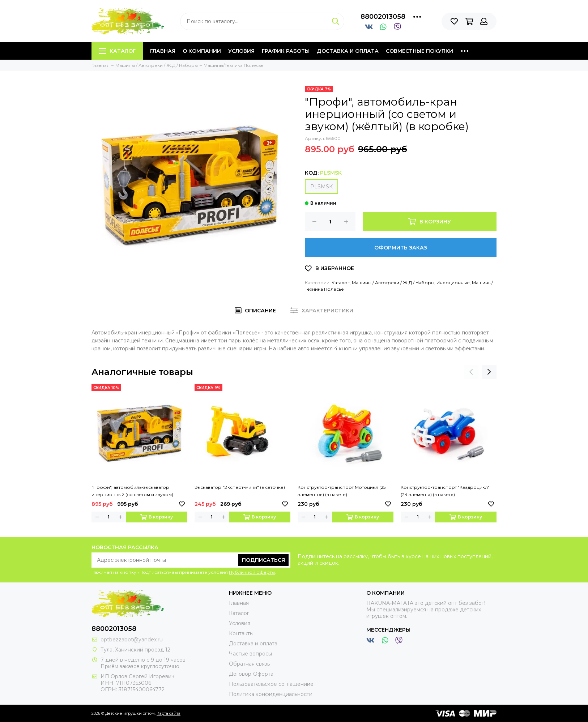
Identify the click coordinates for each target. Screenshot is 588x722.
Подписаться (263, 560)
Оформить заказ (401, 248)
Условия (241, 51)
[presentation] (471, 372)
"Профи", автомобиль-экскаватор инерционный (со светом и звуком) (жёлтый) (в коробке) (132, 491)
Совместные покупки (419, 51)
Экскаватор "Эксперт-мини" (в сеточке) (240, 487)
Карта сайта (169, 713)
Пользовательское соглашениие (271, 684)
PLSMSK (321, 187)
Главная (163, 51)
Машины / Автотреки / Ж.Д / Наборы (393, 283)
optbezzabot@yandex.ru (132, 640)
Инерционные (453, 283)
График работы (286, 51)
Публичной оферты (252, 572)
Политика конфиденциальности (271, 694)
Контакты (241, 633)
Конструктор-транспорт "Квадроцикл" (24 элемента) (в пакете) (445, 491)
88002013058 (383, 17)
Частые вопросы (250, 654)
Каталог (117, 51)
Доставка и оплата (348, 51)
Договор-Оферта (251, 674)
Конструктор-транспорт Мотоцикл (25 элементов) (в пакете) (342, 491)
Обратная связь (249, 664)
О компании (202, 51)
